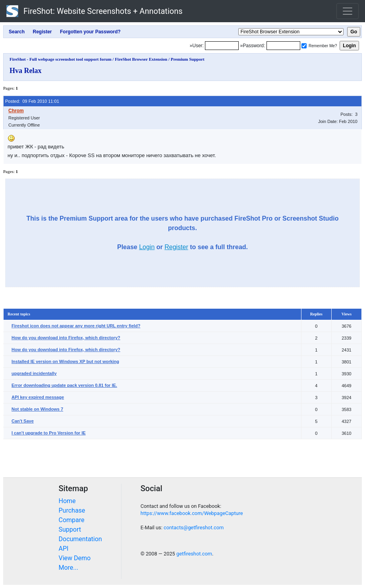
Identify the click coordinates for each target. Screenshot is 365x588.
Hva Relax (26, 71)
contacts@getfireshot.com (194, 527)
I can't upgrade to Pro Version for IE (49, 433)
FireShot (95, 11)
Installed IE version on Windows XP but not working (65, 361)
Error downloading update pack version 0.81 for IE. (64, 385)
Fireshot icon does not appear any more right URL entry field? (76, 326)
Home (67, 501)
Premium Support (188, 59)
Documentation (80, 539)
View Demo (75, 558)
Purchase (72, 510)
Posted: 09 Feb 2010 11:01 (32, 101)
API (64, 549)
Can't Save (23, 421)
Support (70, 529)
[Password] (283, 46)
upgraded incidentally (34, 373)
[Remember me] (304, 46)
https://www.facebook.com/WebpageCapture (192, 513)
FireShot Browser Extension (141, 59)
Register (176, 247)
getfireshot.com (194, 554)
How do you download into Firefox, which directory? (66, 338)
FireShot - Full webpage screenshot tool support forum (61, 59)
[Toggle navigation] (348, 11)
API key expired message (38, 397)
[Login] (222, 46)
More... (69, 568)
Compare (72, 520)
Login (147, 247)
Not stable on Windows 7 (37, 409)
